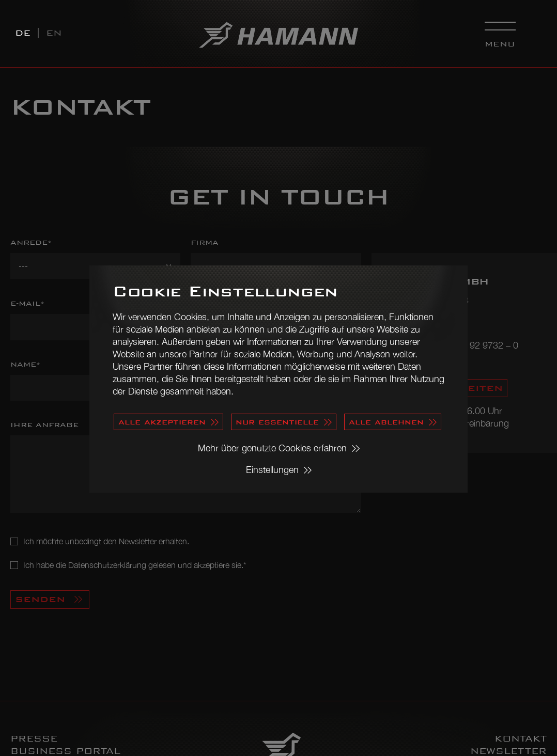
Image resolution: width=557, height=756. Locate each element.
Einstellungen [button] (272, 470)
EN (54, 33)
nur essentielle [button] (277, 422)
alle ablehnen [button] (386, 422)
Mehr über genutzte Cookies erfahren (272, 448)
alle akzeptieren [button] (162, 422)
